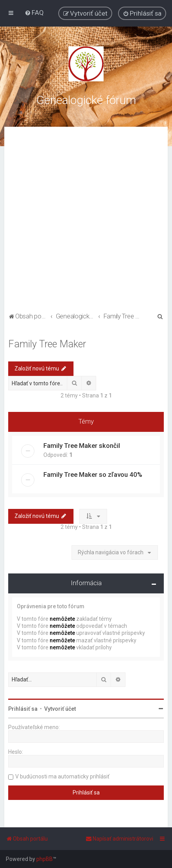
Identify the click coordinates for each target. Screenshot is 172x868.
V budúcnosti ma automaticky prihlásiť (62, 776)
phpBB (45, 859)
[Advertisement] (86, 221)
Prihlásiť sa (23, 709)
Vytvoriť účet (60, 709)
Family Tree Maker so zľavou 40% (93, 474)
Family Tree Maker (47, 344)
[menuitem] (34, 13)
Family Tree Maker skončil (82, 446)
